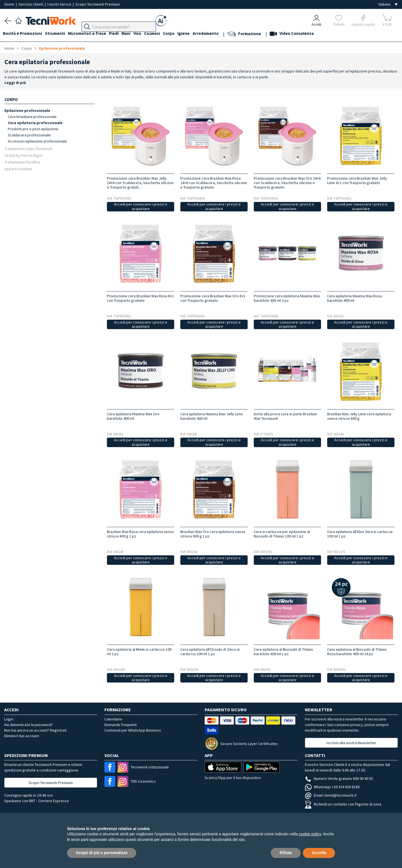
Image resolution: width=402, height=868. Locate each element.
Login (9, 719)
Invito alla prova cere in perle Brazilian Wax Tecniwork (285, 416)
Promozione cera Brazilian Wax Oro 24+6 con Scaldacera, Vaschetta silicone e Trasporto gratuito (287, 183)
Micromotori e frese (92, 34)
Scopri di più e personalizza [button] (102, 853)
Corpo (181, 34)
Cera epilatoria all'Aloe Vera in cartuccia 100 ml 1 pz (360, 534)
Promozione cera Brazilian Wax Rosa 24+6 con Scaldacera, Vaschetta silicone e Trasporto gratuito (214, 183)
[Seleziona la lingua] (388, 4)
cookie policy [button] (310, 834)
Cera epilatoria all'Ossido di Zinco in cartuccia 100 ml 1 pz (210, 652)
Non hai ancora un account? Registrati (35, 730)
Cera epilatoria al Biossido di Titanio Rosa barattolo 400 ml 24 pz (357, 652)
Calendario (113, 719)
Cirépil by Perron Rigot (23, 155)
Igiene (198, 34)
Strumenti (58, 34)
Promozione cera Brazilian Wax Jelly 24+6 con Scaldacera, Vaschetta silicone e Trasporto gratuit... (140, 183)
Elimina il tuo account (21, 736)
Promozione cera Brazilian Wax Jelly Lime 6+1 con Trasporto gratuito (357, 180)
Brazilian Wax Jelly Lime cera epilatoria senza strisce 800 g (359, 416)
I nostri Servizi (60, 4)
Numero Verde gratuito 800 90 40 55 (339, 778)
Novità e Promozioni (24, 34)
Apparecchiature (18, 169)
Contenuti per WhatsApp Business (133, 730)
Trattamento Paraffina (22, 162)
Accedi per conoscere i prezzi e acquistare (141, 207)
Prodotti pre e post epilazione (33, 129)
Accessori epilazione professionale (37, 141)
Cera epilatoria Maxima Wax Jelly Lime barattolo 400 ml (212, 416)
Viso (147, 34)
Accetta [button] (319, 853)
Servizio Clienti (31, 4)
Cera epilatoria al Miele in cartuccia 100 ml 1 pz (139, 652)
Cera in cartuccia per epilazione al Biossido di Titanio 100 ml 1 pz (282, 534)
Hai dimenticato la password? (29, 725)
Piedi (120, 34)
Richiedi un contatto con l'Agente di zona (343, 804)
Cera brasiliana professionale (32, 117)
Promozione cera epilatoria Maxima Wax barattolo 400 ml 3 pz (287, 298)
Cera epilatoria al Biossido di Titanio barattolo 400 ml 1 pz (283, 652)
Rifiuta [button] (286, 853)
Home (10, 4)
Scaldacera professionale (29, 135)
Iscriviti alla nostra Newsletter (351, 743)
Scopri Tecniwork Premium (98, 4)
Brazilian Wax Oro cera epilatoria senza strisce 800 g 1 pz (213, 534)
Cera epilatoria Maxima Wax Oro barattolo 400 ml (133, 416)
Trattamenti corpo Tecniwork (28, 149)
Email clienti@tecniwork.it (331, 795)
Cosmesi (163, 34)
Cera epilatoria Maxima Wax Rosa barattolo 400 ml (354, 298)
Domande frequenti (121, 725)
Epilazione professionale (62, 48)
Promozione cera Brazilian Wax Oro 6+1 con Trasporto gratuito (213, 298)
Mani (134, 34)
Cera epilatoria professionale (35, 123)
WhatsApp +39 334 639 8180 (332, 787)
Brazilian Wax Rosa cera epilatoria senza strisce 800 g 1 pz (140, 534)
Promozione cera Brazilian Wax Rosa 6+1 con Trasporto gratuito (140, 298)
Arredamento (222, 34)
